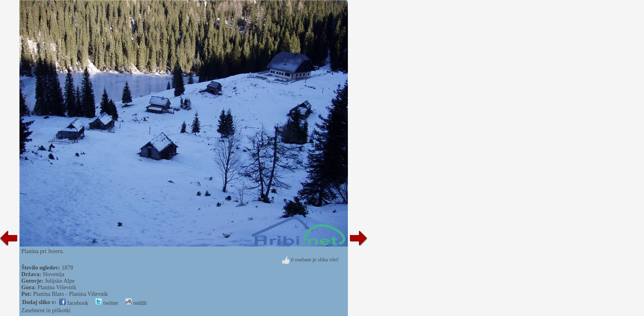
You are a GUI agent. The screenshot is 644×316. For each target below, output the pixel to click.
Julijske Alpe (60, 281)
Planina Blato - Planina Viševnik (70, 294)
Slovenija (54, 274)
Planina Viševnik (57, 287)
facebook (74, 303)
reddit (136, 303)
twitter (107, 303)
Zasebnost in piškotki (46, 310)
